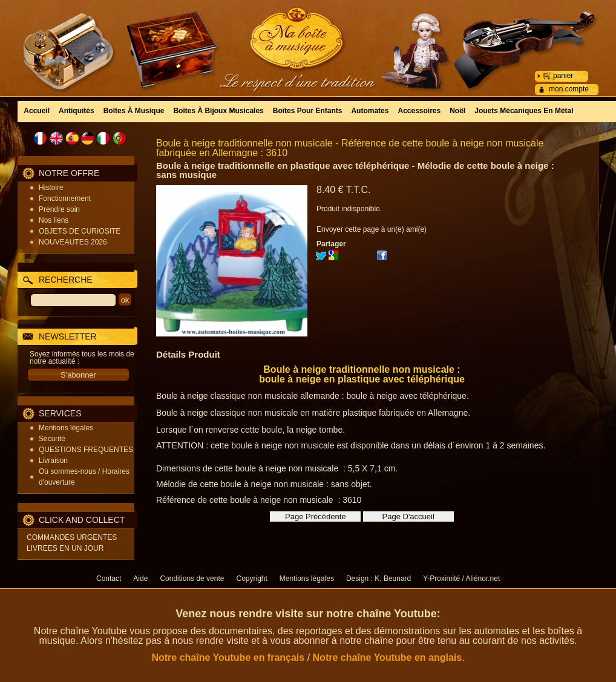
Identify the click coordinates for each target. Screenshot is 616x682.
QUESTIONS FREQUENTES (86, 450)
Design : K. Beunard (378, 579)
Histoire (51, 188)
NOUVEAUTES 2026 (73, 242)
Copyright (251, 579)
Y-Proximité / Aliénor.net (461, 579)
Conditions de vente (192, 579)
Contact (109, 579)
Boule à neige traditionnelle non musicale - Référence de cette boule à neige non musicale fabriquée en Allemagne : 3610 (350, 148)
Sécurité (52, 439)
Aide (140, 579)
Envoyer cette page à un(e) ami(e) (372, 229)
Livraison (53, 461)
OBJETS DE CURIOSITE (80, 231)
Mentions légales (66, 428)
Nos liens (54, 220)
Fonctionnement (65, 198)
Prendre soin (59, 209)
